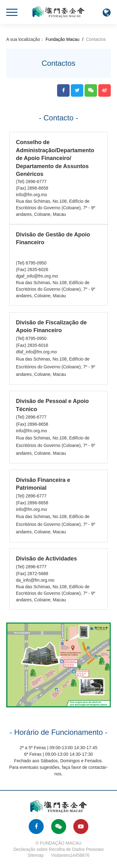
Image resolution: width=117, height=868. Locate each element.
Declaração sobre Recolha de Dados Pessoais (59, 849)
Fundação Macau (62, 39)
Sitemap (36, 855)
